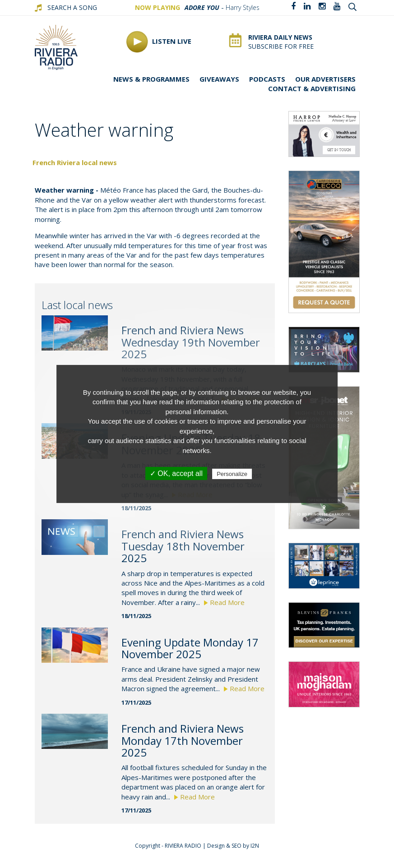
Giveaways (219, 79)
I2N (255, 846)
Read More (224, 602)
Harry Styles (243, 7)
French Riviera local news (75, 162)
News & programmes (151, 79)
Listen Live (159, 42)
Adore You (202, 7)
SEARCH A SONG (72, 7)
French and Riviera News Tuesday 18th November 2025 (183, 546)
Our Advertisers (325, 79)
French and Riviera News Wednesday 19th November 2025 (191, 342)
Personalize (232, 474)
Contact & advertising (312, 88)
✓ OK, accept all (176, 473)
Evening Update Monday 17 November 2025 (190, 648)
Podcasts (267, 79)
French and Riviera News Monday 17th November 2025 (183, 740)
